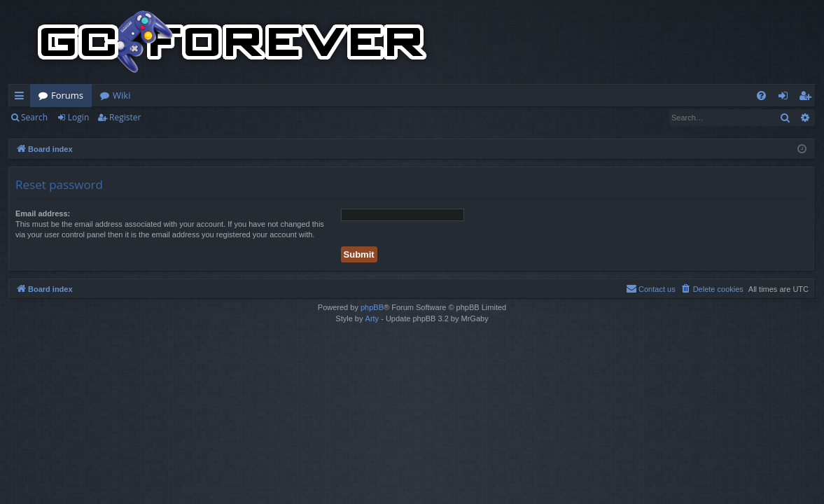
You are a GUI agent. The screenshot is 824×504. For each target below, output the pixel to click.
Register (125, 117)
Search (34, 117)
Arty (372, 318)
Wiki (121, 95)
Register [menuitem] (808, 98)
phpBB (372, 307)
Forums (67, 95)
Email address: (43, 213)
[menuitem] (761, 96)
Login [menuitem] (786, 98)
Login (78, 117)
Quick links (22, 98)
